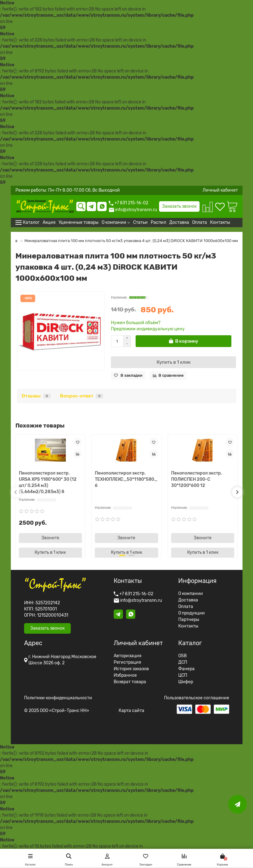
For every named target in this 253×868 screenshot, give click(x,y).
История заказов (131, 669)
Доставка (188, 600)
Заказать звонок (179, 206)
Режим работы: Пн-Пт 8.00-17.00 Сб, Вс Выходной (68, 190)
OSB (182, 656)
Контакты (188, 626)
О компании (191, 594)
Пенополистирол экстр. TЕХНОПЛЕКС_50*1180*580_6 (126, 479)
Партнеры (189, 620)
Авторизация (128, 656)
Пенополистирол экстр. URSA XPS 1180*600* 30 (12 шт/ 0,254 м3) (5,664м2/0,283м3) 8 (48, 482)
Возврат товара (130, 682)
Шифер (186, 682)
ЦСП (183, 675)
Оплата (186, 607)
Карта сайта (131, 711)
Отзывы (36, 396)
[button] (16, 492)
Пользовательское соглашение (197, 698)
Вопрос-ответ (82, 396)
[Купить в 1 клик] (174, 362)
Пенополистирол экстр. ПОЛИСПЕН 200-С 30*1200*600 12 (197, 479)
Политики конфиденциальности (58, 698)
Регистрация (127, 662)
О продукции (192, 613)
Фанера (186, 669)
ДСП (183, 662)
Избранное (125, 675)
